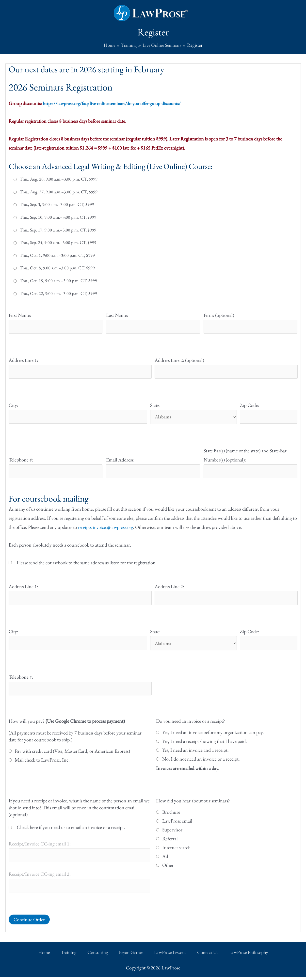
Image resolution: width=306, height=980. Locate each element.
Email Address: (120, 461)
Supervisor (172, 833)
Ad (165, 860)
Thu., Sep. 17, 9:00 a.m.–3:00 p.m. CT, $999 (58, 230)
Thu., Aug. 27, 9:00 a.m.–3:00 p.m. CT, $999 (59, 192)
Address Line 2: (169, 589)
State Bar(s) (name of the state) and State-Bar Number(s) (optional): (245, 457)
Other (168, 869)
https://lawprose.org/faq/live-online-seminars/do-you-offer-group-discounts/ (116, 103)
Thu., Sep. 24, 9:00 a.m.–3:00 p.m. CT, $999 (58, 242)
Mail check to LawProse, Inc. (42, 764)
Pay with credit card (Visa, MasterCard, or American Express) (72, 755)
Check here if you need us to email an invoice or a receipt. (71, 831)
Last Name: (117, 315)
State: (155, 406)
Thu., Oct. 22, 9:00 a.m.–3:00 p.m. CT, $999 (58, 293)
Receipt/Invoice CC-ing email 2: (40, 878)
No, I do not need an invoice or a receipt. (201, 763)
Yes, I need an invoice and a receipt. (195, 754)
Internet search (176, 851)
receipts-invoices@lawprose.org (107, 529)
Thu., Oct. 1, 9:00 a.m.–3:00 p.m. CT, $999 (57, 255)
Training (77, 956)
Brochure (171, 816)
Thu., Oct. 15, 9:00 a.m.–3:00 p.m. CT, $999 (58, 280)
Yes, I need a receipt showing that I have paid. (205, 745)
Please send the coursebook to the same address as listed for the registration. (87, 565)
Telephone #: (21, 461)
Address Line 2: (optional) (179, 360)
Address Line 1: (23, 360)
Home (58, 956)
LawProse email (177, 825)
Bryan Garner (130, 956)
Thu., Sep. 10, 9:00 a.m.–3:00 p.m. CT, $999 (58, 217)
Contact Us (198, 956)
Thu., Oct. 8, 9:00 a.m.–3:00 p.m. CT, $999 (57, 268)
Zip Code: (249, 406)
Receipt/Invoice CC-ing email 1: (40, 847)
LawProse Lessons (165, 956)
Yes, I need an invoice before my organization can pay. (213, 736)
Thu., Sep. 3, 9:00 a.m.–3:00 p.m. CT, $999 (57, 204)
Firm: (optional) (219, 315)
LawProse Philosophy (234, 956)
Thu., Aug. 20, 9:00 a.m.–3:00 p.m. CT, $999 (59, 179)
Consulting (101, 956)
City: (13, 406)
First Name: (20, 315)
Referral (170, 842)
